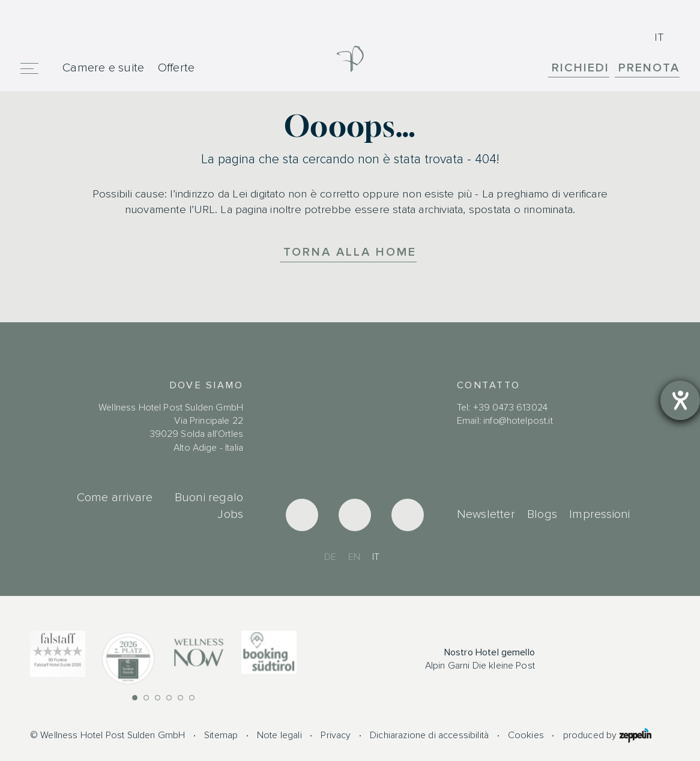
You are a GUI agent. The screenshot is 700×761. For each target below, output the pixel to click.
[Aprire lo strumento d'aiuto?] (680, 400)
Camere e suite (103, 68)
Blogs (542, 514)
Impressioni (599, 514)
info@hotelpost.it (518, 421)
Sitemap (221, 735)
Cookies (526, 735)
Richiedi (581, 68)
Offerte (177, 68)
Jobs (230, 514)
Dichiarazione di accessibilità (429, 735)
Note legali (279, 735)
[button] (135, 698)
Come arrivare (115, 498)
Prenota (649, 68)
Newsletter (486, 514)
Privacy (336, 735)
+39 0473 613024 (510, 408)
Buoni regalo (209, 498)
